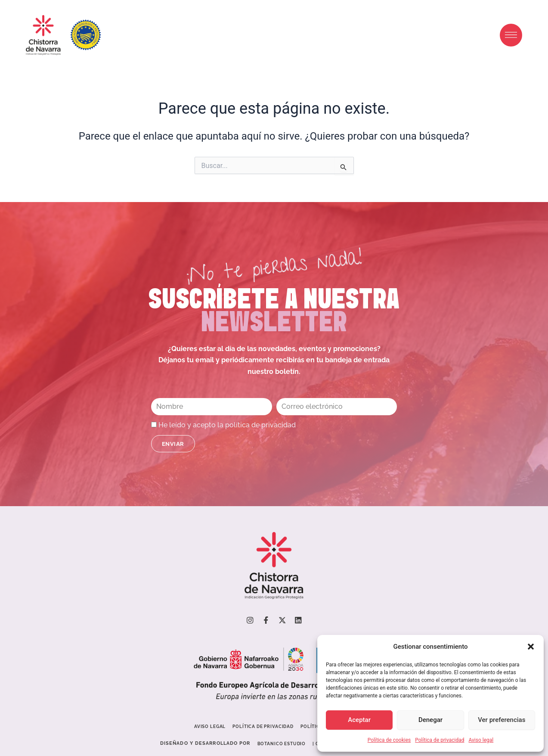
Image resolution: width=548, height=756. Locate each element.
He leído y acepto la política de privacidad (227, 425)
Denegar (430, 720)
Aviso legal (481, 740)
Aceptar (359, 720)
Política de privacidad (440, 740)
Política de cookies (389, 740)
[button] (531, 647)
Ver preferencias (502, 720)
